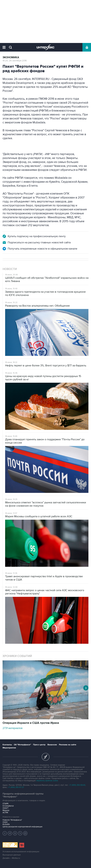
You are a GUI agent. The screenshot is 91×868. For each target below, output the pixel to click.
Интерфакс (45, 47)
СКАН (5, 822)
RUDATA (6, 824)
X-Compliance (8, 806)
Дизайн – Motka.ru (11, 858)
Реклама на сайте (68, 745)
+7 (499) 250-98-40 (77, 785)
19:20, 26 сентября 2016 (15, 61)
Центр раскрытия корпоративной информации (22, 827)
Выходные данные (12, 855)
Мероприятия (9, 748)
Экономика (11, 57)
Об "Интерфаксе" (22, 745)
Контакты (7, 745)
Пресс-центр (39, 745)
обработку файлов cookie (47, 781)
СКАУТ (5, 808)
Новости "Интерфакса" (12, 820)
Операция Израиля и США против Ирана (31, 723)
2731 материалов (13, 728)
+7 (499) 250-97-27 (16, 787)
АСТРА (5, 813)
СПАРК (6, 804)
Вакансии (52, 745)
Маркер (6, 810)
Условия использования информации (21, 852)
